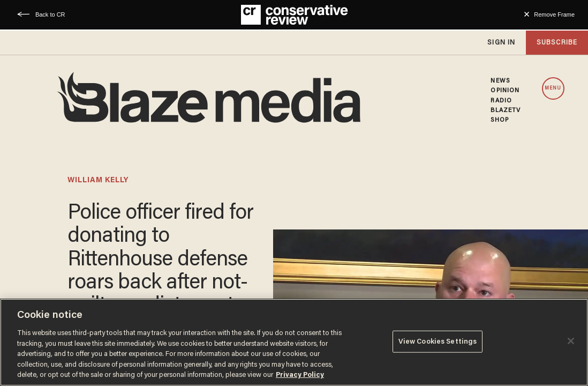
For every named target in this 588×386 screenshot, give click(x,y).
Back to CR (50, 14)
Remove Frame (554, 14)
